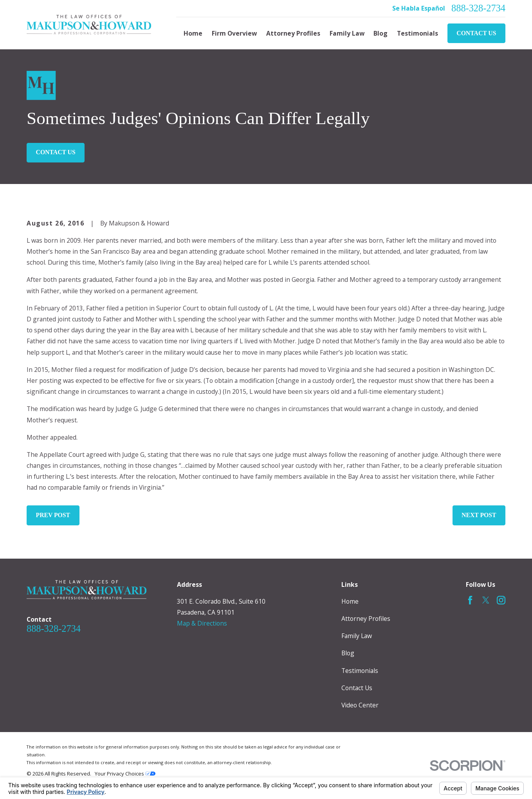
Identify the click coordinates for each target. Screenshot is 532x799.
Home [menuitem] (193, 33)
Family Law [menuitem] (347, 33)
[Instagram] (501, 600)
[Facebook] (470, 600)
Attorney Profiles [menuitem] (293, 33)
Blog (348, 653)
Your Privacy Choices (125, 774)
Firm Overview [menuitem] (234, 33)
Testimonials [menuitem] (417, 33)
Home (350, 601)
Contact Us (476, 33)
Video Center (360, 705)
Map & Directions (202, 623)
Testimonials (360, 671)
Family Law (357, 636)
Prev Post (53, 515)
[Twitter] (486, 600)
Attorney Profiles (366, 619)
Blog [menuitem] (381, 33)
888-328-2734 (478, 8)
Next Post (479, 515)
